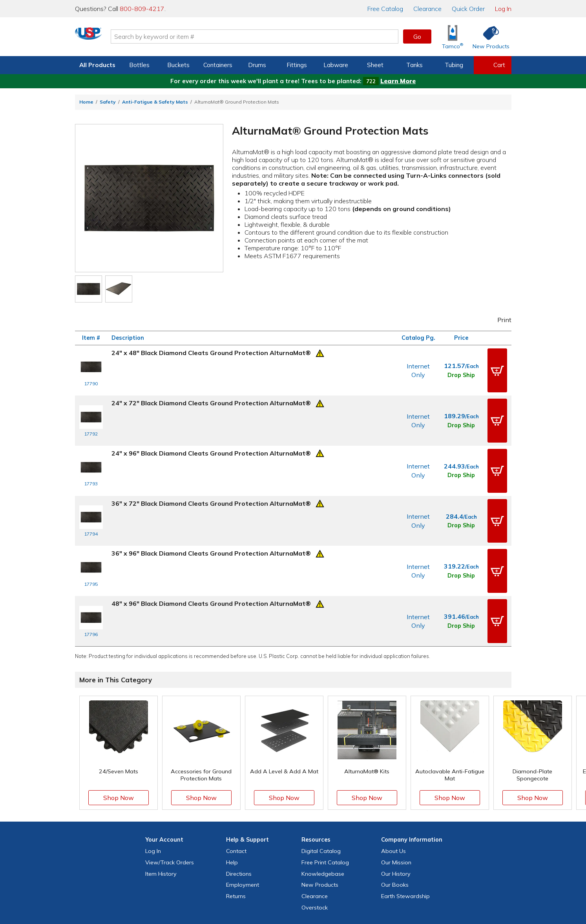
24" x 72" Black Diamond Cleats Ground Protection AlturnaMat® (211, 392)
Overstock (315, 844)
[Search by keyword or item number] (287, 36)
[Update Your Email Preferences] (335, 876)
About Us (393, 787)
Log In (503, 9)
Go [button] (417, 36)
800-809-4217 (142, 9)
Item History (161, 810)
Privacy (267, 892)
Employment (243, 821)
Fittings (297, 65)
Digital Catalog (321, 787)
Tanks (414, 65)
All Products (97, 65)
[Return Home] (121, 38)
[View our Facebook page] (251, 876)
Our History (396, 810)
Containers (218, 65)
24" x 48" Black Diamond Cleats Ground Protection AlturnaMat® (211, 353)
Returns (236, 832)
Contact (236, 787)
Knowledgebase (323, 810)
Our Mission (396, 798)
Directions (239, 810)
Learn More (398, 81)
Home (86, 102)
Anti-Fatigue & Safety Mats (155, 102)
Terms (287, 892)
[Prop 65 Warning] (320, 352)
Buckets (178, 65)
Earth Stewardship (405, 832)
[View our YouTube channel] (301, 876)
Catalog (385, 9)
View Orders (170, 798)
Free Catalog (325, 798)
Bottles (139, 65)
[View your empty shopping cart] (493, 65)
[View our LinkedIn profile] (318, 876)
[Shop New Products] (488, 37)
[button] (497, 365)
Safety (108, 102)
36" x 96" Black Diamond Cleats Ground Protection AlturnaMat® (211, 511)
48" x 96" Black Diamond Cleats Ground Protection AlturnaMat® (211, 550)
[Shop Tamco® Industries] (453, 37)
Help (232, 798)
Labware (336, 65)
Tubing (454, 65)
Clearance (427, 9)
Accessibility (313, 892)
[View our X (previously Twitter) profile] (268, 876)
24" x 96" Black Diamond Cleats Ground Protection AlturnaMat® (211, 432)
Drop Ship (461, 370)
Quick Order (468, 9)
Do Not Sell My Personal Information (293, 903)
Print (499, 320)
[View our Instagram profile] (285, 876)
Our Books (395, 821)
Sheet (375, 65)
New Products (320, 821)
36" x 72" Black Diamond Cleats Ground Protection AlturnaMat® (211, 471)
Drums (257, 65)
